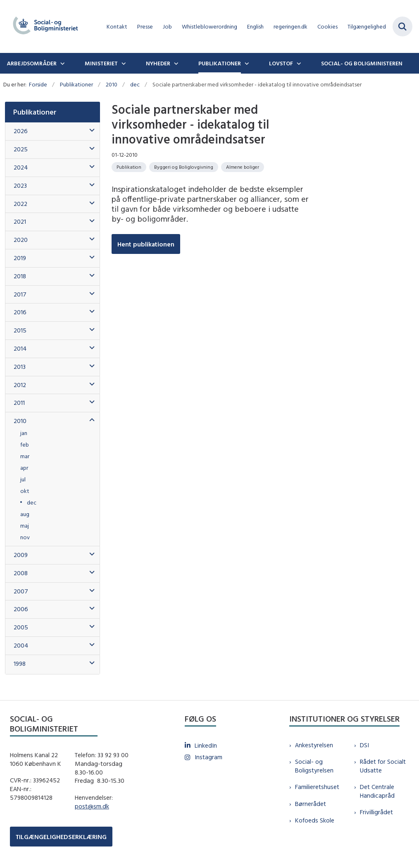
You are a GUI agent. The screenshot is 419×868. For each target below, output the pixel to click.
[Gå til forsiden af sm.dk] (43, 26)
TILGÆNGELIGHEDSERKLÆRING (61, 837)
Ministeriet (101, 63)
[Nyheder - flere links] (175, 63)
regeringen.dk (290, 27)
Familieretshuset (317, 787)
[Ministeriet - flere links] (123, 63)
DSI (364, 745)
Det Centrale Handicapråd (377, 791)
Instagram (208, 757)
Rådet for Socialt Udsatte (383, 766)
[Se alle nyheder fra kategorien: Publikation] (129, 167)
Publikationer (220, 63)
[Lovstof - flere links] (298, 63)
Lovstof (281, 63)
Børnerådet (311, 804)
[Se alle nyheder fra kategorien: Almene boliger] (243, 167)
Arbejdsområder (32, 63)
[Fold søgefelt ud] (402, 26)
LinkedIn (206, 745)
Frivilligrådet (376, 812)
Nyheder (158, 63)
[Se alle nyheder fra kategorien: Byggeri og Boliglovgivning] (184, 167)
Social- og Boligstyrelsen (314, 766)
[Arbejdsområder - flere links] (62, 63)
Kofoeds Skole (315, 820)
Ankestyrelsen (314, 745)
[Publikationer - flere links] (246, 63)
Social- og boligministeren (362, 63)
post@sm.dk (92, 806)
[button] (90, 130)
